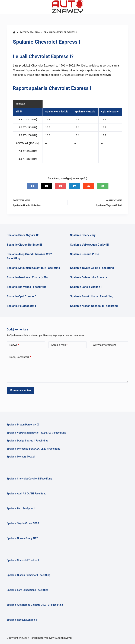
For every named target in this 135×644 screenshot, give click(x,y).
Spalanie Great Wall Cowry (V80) (27, 277)
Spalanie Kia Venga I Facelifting (27, 287)
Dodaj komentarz (20, 357)
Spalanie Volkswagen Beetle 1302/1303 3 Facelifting (36, 433)
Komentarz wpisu (20, 390)
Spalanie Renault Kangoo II (22, 620)
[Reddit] (89, 186)
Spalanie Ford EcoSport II (21, 509)
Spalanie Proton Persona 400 (23, 425)
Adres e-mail (59, 345)
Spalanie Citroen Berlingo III (24, 245)
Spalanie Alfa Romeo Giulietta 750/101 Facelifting (35, 605)
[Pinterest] (61, 186)
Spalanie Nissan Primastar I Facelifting (28, 575)
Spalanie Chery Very (83, 235)
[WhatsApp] (103, 186)
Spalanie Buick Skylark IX (23, 235)
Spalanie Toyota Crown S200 (23, 523)
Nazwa (14, 345)
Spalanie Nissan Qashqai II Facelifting (94, 306)
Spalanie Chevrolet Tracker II (23, 560)
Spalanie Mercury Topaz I (21, 457)
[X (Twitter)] (46, 186)
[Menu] (127, 7)
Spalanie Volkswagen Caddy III (89, 245)
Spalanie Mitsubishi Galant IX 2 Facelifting (33, 268)
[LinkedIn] (75, 186)
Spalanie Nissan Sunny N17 (22, 538)
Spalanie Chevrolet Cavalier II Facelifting (29, 479)
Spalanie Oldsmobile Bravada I (89, 277)
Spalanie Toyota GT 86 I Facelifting (92, 268)
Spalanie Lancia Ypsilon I (86, 287)
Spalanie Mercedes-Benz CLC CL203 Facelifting (33, 449)
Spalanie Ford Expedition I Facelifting (28, 590)
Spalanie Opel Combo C (21, 296)
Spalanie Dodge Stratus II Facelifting (27, 441)
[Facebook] (32, 186)
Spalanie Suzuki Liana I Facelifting (92, 296)
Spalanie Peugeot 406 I (21, 306)
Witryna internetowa (105, 345)
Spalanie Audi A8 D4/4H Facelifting (26, 494)
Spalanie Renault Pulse (85, 254)
